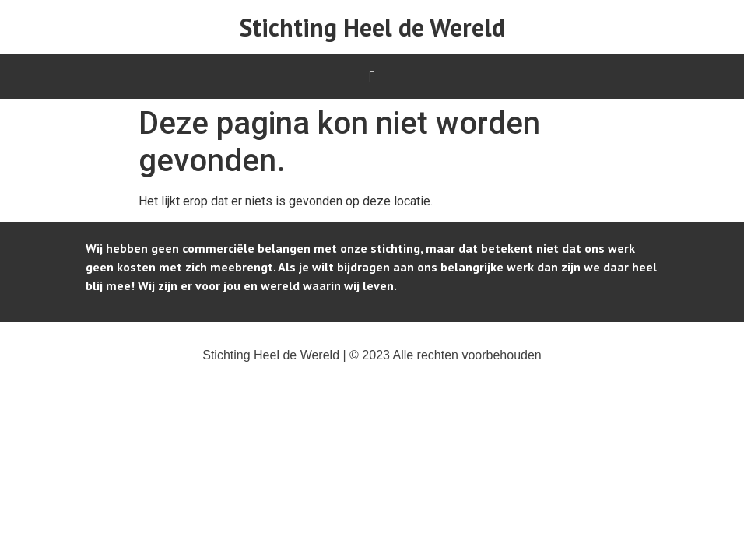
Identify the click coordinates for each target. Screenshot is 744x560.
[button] (372, 77)
